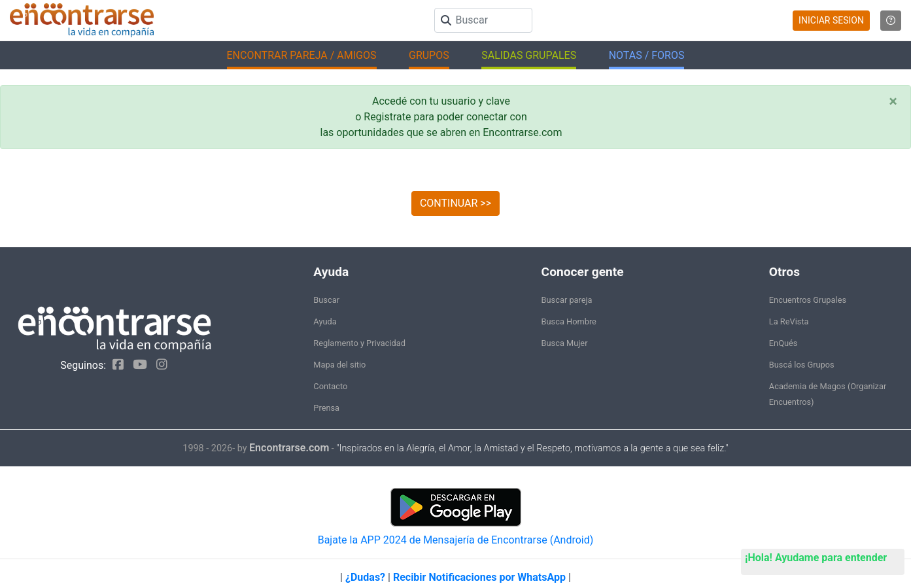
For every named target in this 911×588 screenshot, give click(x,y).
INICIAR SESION (831, 20)
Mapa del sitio (339, 365)
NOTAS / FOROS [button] (647, 55)
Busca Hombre (569, 321)
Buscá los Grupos (802, 365)
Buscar (326, 300)
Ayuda (325, 321)
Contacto (330, 386)
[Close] (893, 101)
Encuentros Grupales (808, 300)
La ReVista (789, 321)
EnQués (783, 343)
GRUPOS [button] (429, 55)
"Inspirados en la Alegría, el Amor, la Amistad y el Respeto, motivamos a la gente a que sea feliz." (532, 448)
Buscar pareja (567, 300)
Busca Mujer (565, 343)
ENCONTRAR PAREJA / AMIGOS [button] (302, 55)
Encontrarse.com (289, 448)
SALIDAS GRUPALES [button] (529, 55)
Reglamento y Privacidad (359, 343)
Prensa (326, 408)
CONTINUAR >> (455, 203)
